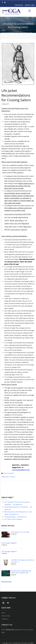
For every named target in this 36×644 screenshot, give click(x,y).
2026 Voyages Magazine (9, 543)
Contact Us (5, 619)
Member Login (30, 5)
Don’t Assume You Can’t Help (20, 532)
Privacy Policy (6, 616)
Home (3, 30)
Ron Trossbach (9, 473)
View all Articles (6, 582)
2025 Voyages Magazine (9, 551)
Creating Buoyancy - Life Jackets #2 (15, 517)
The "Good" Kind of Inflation (13, 519)
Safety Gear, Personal (8, 477)
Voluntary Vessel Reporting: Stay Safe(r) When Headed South (21, 572)
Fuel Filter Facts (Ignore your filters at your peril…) (23, 561)
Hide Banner (19, 5)
